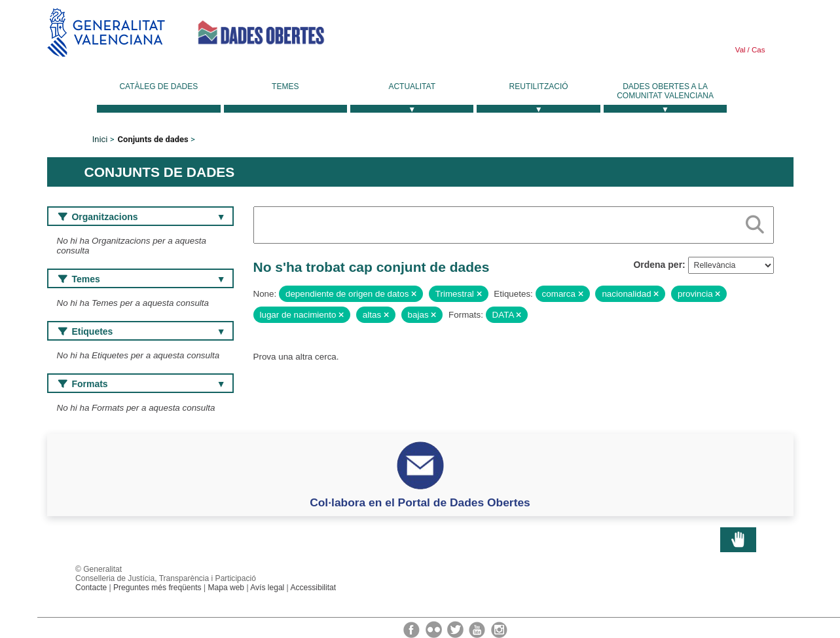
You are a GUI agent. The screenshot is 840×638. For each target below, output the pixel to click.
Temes (285, 86)
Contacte (91, 588)
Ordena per (658, 265)
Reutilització (539, 86)
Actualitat (412, 86)
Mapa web (226, 588)
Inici (100, 139)
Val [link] (740, 50)
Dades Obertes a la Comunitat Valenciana (665, 91)
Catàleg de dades (158, 86)
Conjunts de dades (153, 139)
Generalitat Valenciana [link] (106, 32)
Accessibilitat (313, 588)
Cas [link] (758, 50)
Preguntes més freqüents (157, 588)
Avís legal (267, 588)
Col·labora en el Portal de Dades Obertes (420, 502)
